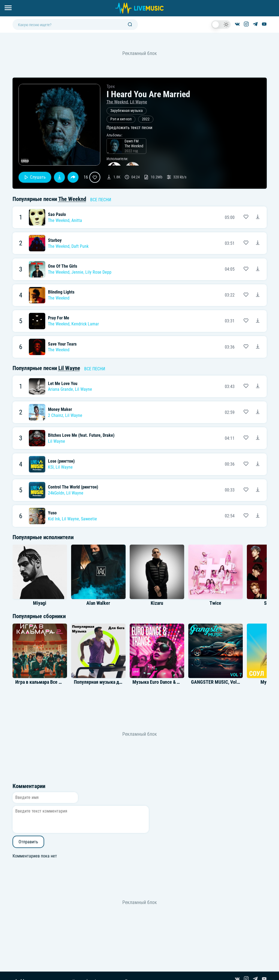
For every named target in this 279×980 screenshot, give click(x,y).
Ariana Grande (60, 389)
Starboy (55, 240)
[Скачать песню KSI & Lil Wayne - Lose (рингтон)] (258, 464)
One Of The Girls (63, 266)
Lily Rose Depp (98, 272)
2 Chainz (56, 415)
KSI (51, 467)
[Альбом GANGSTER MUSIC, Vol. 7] (216, 651)
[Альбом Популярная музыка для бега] (98, 651)
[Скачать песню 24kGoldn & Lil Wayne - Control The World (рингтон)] (258, 490)
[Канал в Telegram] (255, 25)
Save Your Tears (62, 344)
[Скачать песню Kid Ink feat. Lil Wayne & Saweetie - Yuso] (258, 516)
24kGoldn (56, 493)
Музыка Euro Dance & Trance (161, 682)
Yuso (52, 513)
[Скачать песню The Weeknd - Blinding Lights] (258, 295)
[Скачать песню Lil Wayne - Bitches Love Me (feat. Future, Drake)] (258, 438)
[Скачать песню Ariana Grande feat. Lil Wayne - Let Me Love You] (258, 386)
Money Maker (60, 409)
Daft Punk (80, 246)
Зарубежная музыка (127, 111)
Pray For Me (59, 318)
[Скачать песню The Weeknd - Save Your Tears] (258, 347)
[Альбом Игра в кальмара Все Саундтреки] (40, 651)
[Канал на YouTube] (264, 25)
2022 (146, 119)
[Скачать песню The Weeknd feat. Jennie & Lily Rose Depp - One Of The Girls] (258, 269)
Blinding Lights (61, 292)
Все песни (101, 200)
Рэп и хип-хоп (121, 119)
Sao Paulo (57, 214)
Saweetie (89, 519)
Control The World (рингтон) (73, 487)
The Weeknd (117, 102)
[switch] (221, 25)
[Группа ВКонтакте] (237, 25)
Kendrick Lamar (85, 324)
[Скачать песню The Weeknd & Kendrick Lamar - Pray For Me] (258, 321)
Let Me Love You (63, 384)
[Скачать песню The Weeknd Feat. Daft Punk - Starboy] (258, 243)
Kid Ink (54, 519)
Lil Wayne (139, 102)
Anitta (77, 220)
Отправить (28, 842)
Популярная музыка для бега (104, 682)
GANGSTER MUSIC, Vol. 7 (216, 682)
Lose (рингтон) (61, 461)
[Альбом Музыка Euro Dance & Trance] (157, 651)
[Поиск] (130, 25)
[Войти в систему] (277, 2)
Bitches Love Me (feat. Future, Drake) (81, 435)
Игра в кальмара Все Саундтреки (49, 682)
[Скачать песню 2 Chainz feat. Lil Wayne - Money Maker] (258, 412)
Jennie (77, 272)
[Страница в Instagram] (246, 25)
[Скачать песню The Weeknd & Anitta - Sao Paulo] (258, 217)
